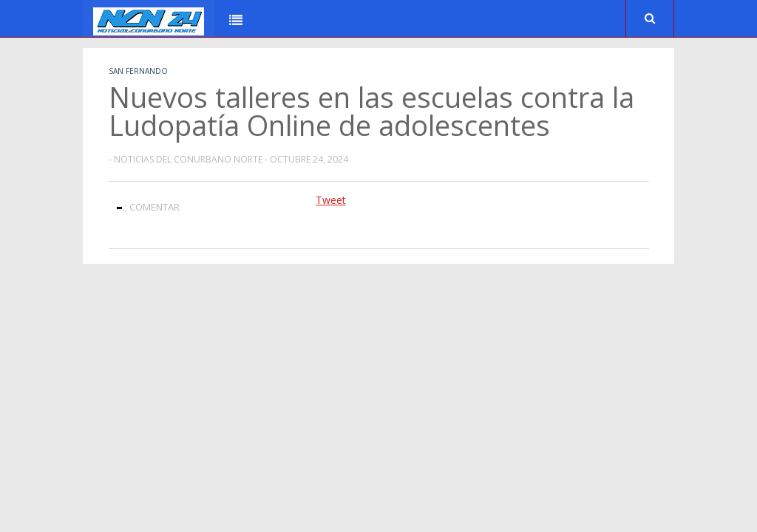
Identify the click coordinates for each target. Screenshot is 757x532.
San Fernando (138, 71)
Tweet (331, 200)
